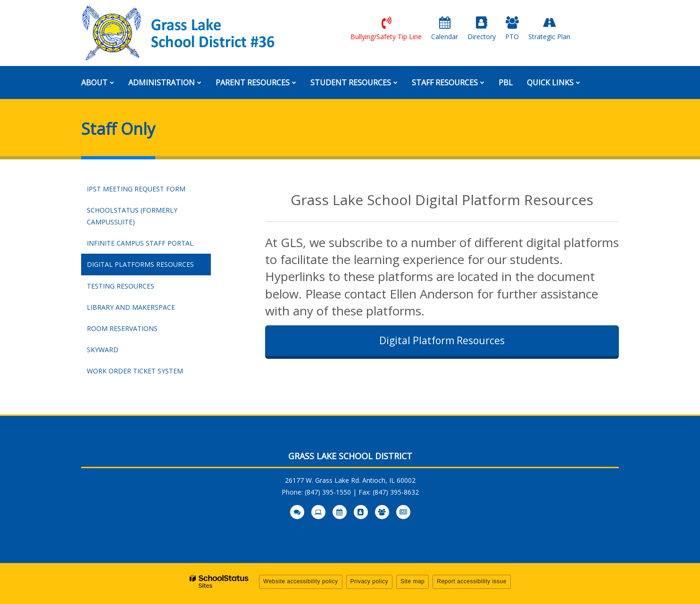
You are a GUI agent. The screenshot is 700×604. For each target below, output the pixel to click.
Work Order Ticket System (149, 373)
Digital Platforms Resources (140, 264)
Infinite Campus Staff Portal (149, 245)
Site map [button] (412, 581)
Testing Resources (121, 286)
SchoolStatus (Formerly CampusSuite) (132, 219)
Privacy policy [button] (369, 581)
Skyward (118, 352)
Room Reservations (122, 328)
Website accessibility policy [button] (301, 581)
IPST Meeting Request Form (136, 189)
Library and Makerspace (131, 307)
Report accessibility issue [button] (472, 581)
